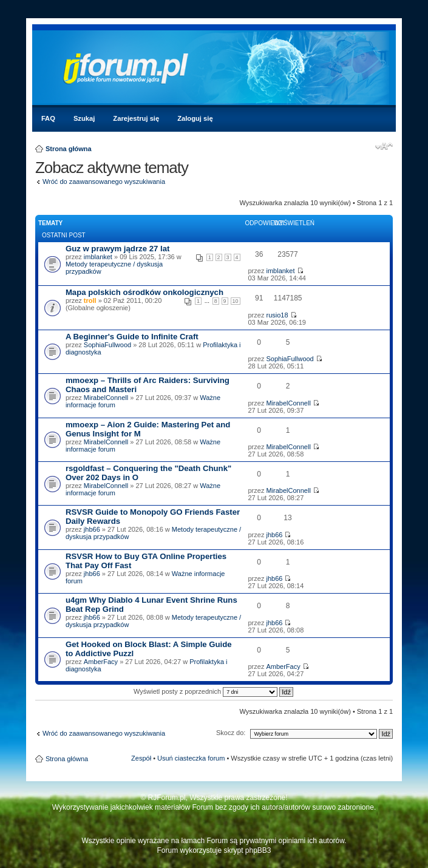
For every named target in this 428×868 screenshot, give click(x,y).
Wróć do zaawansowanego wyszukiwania (104, 181)
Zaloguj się (195, 118)
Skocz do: (231, 733)
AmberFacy (101, 662)
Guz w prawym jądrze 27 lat (118, 249)
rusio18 (277, 315)
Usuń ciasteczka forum (191, 758)
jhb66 (92, 529)
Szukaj (84, 118)
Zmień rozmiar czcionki (384, 146)
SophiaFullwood (107, 345)
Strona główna (69, 149)
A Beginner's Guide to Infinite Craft (132, 337)
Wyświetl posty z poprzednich (213, 691)
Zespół (141, 758)
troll (90, 300)
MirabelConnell (106, 398)
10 (236, 301)
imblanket (98, 257)
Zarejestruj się (136, 118)
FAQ (48, 118)
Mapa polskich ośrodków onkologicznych (144, 292)
